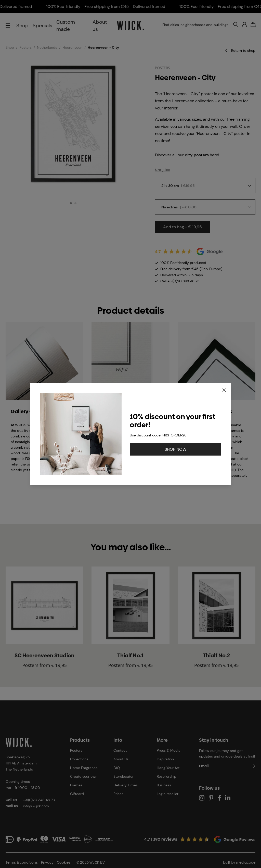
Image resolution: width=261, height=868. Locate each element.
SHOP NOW (175, 449)
